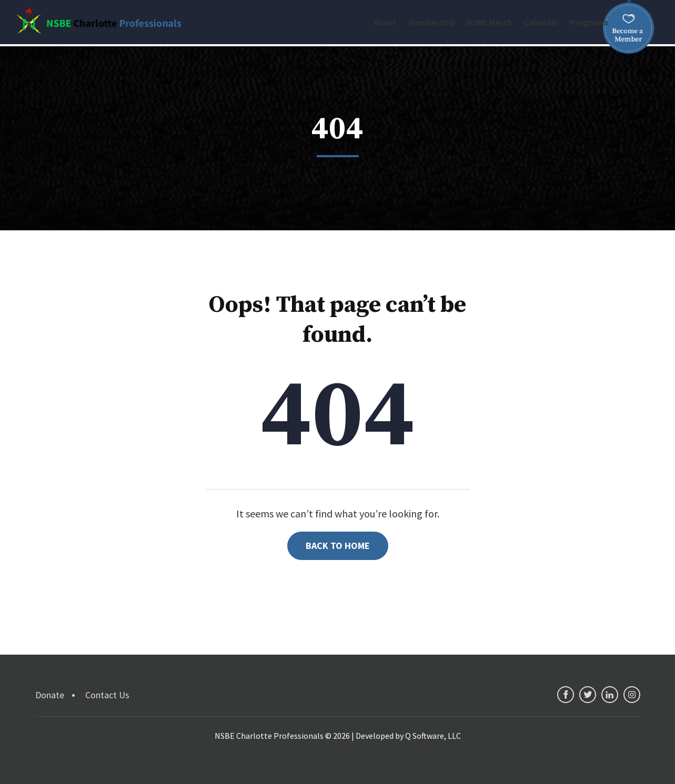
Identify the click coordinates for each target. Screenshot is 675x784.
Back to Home (338, 546)
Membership (432, 22)
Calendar (541, 22)
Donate (50, 695)
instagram (632, 695)
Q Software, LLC (433, 736)
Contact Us (107, 695)
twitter (588, 695)
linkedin (610, 695)
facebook (566, 695)
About (385, 22)
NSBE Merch (489, 22)
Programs (589, 22)
